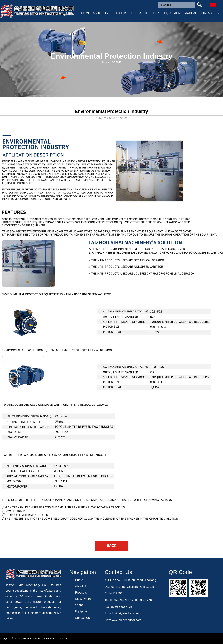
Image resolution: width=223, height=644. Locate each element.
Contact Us (82, 618)
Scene (79, 605)
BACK (111, 546)
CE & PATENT (139, 13)
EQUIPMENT (173, 13)
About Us (81, 586)
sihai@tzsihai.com (127, 613)
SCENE (157, 13)
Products (81, 592)
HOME (86, 13)
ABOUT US (100, 13)
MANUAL (191, 13)
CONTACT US (209, 13)
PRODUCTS (119, 13)
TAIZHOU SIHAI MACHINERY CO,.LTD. (44, 638)
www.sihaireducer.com (126, 620)
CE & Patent (83, 599)
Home (105, 62)
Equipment (82, 611)
